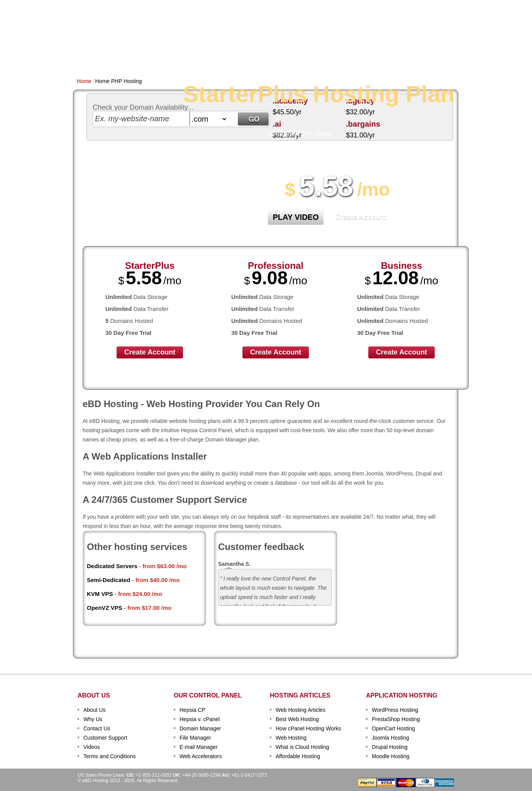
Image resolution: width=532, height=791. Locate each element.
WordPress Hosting (395, 710)
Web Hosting (291, 738)
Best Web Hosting (297, 719)
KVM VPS (100, 594)
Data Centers (315, 57)
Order (350, 57)
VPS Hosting (210, 57)
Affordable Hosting (298, 756)
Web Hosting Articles (301, 710)
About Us (95, 710)
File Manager (195, 738)
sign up (416, 30)
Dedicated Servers (112, 566)
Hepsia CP (192, 710)
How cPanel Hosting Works (308, 728)
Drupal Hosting (390, 747)
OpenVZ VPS (105, 608)
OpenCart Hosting (393, 728)
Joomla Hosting (391, 738)
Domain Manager (200, 728)
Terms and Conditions (109, 756)
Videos (92, 747)
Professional (276, 266)
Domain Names (166, 57)
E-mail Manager (199, 747)
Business (402, 266)
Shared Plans (119, 57)
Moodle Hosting (391, 756)
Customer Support (105, 738)
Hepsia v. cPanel (200, 719)
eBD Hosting (115, 19)
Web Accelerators (201, 756)
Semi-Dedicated (109, 580)
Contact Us (97, 728)
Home (84, 57)
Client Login (227, 6)
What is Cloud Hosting (302, 747)
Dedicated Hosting (262, 57)
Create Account (361, 217)
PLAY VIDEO (296, 217)
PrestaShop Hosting (396, 719)
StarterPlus (150, 266)
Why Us (93, 719)
